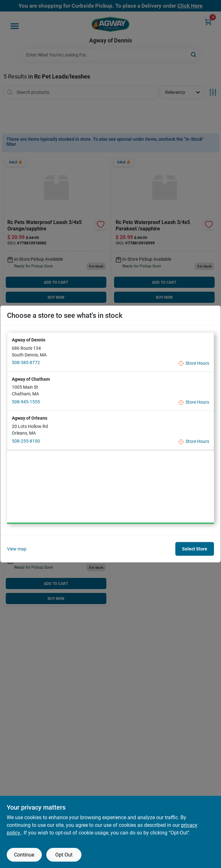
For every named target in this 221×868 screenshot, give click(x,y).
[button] (111, 352)
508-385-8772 (26, 363)
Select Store (195, 549)
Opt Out (64, 855)
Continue (24, 855)
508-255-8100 (26, 441)
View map (17, 549)
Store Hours (194, 363)
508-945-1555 (26, 401)
